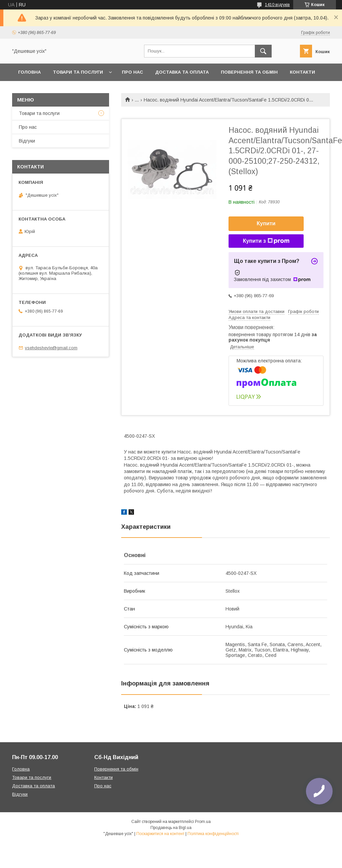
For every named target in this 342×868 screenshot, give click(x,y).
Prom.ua (203, 822)
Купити (266, 223)
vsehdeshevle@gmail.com (51, 348)
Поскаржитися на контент (160, 834)
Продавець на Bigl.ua (171, 828)
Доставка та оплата (182, 72)
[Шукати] (263, 51)
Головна (29, 72)
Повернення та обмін (249, 72)
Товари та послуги (78, 72)
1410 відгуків (277, 5)
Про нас (132, 72)
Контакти (302, 72)
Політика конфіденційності (213, 834)
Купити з (266, 241)
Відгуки (27, 141)
